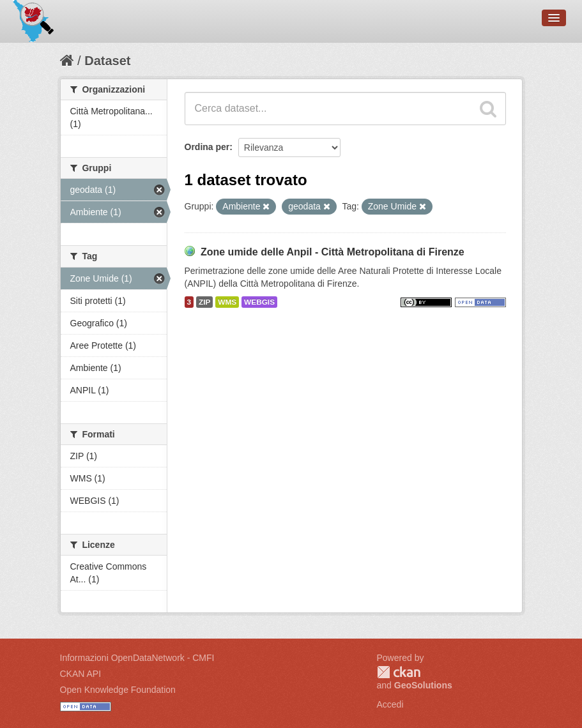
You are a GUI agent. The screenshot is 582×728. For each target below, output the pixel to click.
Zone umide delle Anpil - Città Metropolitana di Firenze (333, 252)
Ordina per (207, 147)
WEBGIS (259, 302)
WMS (227, 302)
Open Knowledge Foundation (118, 690)
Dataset (107, 61)
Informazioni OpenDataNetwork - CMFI (137, 658)
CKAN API (81, 674)
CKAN (399, 672)
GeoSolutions (423, 685)
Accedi (390, 704)
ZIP (204, 302)
